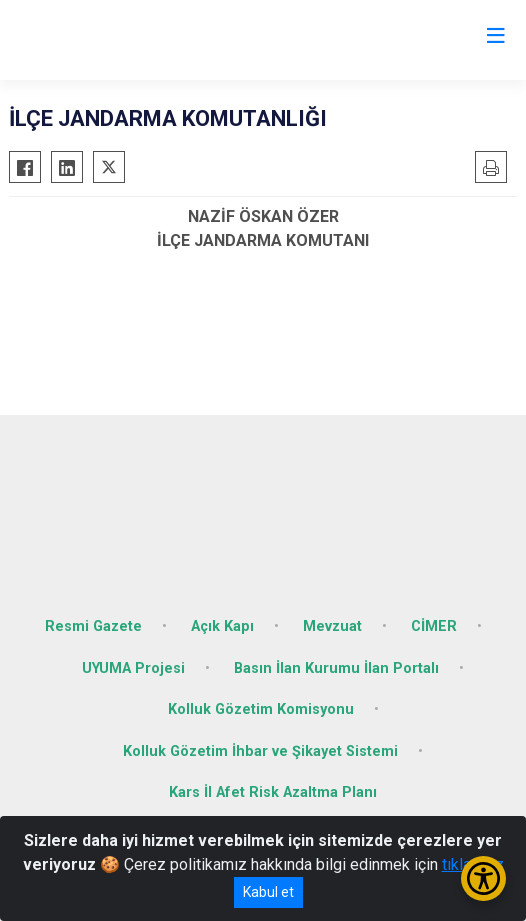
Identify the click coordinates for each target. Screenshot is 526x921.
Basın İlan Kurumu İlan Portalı (336, 668)
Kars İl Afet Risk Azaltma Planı (273, 792)
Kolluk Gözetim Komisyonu (261, 709)
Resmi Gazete (93, 626)
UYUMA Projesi (133, 668)
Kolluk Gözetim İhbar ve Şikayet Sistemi (260, 751)
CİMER (434, 626)
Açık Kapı (222, 626)
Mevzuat (332, 626)
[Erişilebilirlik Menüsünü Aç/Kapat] (483, 878)
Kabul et (268, 892)
